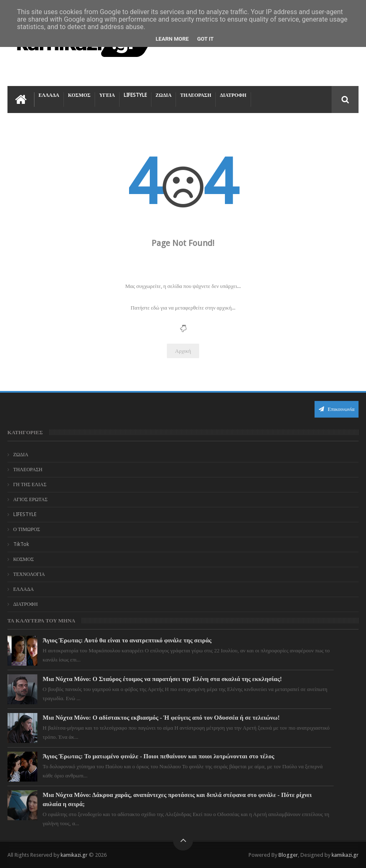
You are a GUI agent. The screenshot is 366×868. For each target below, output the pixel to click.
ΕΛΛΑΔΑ (49, 95)
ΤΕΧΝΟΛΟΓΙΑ (29, 574)
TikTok (21, 544)
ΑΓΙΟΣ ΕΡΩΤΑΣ (30, 499)
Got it (205, 39)
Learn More (172, 39)
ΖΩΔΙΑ (163, 95)
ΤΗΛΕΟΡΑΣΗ (196, 95)
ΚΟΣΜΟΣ (79, 95)
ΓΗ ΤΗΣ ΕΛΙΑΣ (30, 484)
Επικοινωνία (337, 409)
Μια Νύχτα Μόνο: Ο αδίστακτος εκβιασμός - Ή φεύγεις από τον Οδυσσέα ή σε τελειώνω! (161, 718)
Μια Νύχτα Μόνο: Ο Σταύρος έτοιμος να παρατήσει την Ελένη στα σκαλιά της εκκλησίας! (162, 679)
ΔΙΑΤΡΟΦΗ (233, 95)
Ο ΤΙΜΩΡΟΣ (27, 529)
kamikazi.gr (74, 855)
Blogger (288, 855)
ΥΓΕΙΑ (107, 95)
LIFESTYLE (135, 95)
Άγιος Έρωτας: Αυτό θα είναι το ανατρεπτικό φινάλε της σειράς (127, 640)
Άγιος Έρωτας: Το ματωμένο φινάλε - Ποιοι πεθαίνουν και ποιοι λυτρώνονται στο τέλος (159, 756)
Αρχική (183, 351)
